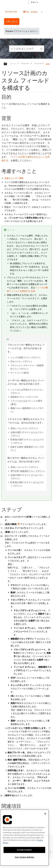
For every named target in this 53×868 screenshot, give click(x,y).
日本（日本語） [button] (32, 12)
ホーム (13, 63)
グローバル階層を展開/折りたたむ (7, 64)
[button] (41, 48)
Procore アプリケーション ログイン (22, 31)
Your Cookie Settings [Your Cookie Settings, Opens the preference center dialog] (24, 857)
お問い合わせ (12, 22)
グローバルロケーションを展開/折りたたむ (48, 63)
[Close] (45, 814)
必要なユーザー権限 (14, 178)
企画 (33, 291)
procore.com (11, 12)
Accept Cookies (24, 850)
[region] (24, 838)
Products (25, 63)
